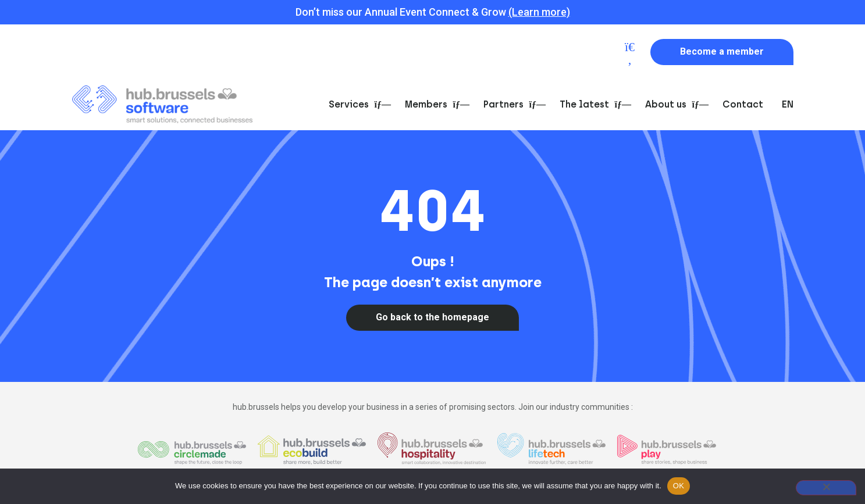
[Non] (826, 488)
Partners (512, 104)
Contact (743, 104)
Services (357, 104)
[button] (630, 53)
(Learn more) (539, 12)
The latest (593, 104)
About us (674, 104)
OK (679, 486)
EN (788, 104)
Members (435, 104)
